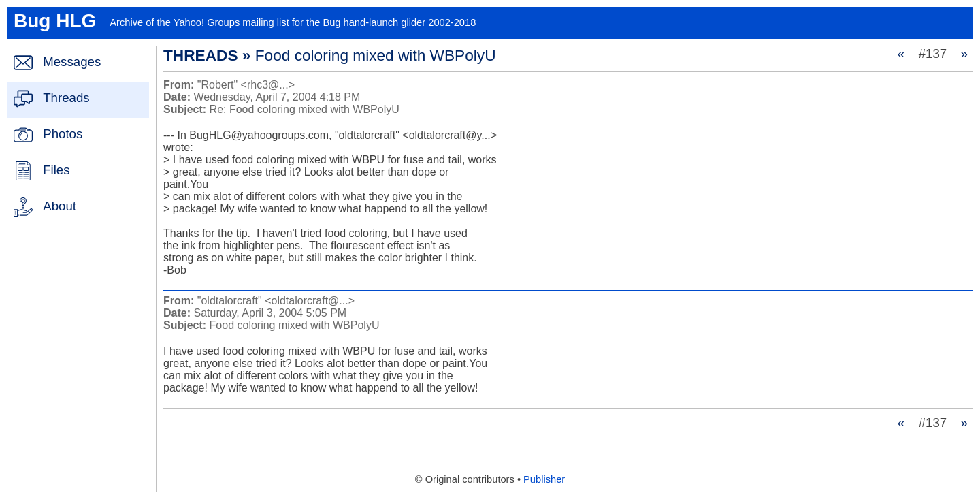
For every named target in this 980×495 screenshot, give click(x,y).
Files (56, 170)
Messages (72, 62)
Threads (66, 98)
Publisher (544, 479)
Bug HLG (55, 21)
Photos (63, 134)
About (60, 206)
